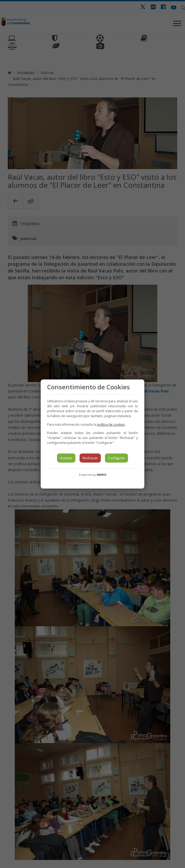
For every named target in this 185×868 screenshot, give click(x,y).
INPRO (101, 475)
